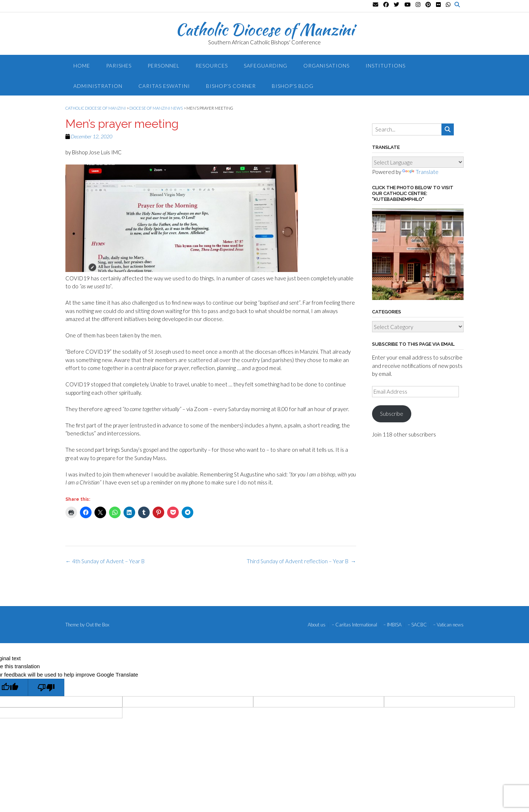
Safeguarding (266, 66)
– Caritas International (354, 625)
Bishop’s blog (293, 86)
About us (317, 625)
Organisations (326, 66)
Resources (212, 66)
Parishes (119, 66)
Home (82, 66)
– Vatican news (448, 625)
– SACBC (417, 625)
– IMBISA (392, 625)
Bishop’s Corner (231, 86)
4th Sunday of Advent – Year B (105, 561)
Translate (420, 172)
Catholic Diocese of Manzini (265, 29)
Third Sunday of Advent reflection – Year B (301, 561)
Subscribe (392, 414)
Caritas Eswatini (164, 86)
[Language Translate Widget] (418, 162)
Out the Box (98, 625)
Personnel (163, 66)
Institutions (385, 66)
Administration (98, 86)
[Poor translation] (46, 687)
